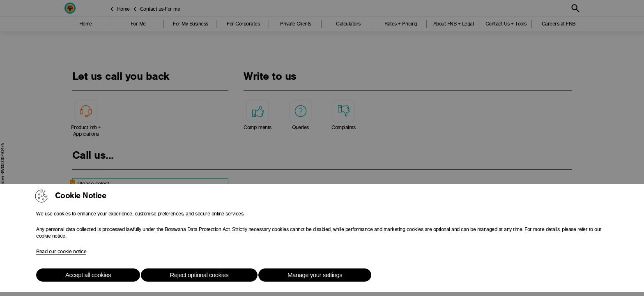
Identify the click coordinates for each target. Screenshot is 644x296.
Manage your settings (315, 275)
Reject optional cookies (199, 275)
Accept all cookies (88, 275)
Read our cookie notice (61, 252)
